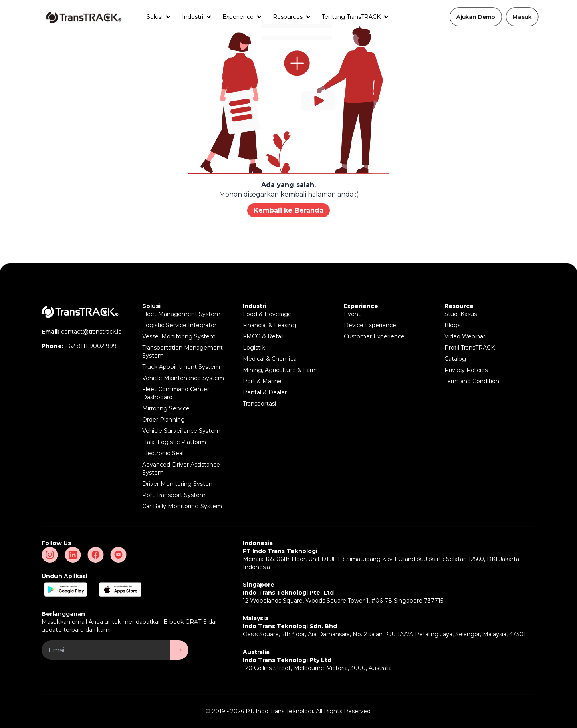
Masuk (522, 17)
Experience (238, 17)
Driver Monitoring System (179, 484)
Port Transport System (174, 495)
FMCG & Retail (263, 336)
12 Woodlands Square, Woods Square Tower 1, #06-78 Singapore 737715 (343, 601)
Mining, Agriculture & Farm (280, 370)
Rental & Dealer (265, 392)
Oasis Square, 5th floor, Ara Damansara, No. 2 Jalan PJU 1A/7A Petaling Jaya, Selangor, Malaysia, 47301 (384, 634)
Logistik (254, 348)
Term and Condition (472, 381)
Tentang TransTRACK (351, 17)
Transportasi (259, 404)
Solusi (155, 17)
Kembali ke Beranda (288, 210)
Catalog (455, 359)
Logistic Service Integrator (179, 325)
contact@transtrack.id (91, 332)
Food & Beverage (267, 314)
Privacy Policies (466, 370)
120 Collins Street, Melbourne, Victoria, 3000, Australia (317, 668)
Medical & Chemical (270, 359)
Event (352, 314)
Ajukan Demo (476, 17)
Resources (288, 17)
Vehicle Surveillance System (181, 431)
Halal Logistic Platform (174, 442)
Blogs (452, 325)
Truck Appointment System (181, 367)
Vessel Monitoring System (179, 336)
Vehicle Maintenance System (183, 378)
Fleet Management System (181, 314)
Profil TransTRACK (470, 348)
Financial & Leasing (269, 325)
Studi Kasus (461, 314)
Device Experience (370, 325)
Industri (193, 17)
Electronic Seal (163, 453)
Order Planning (163, 420)
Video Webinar (465, 336)
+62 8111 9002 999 (91, 346)
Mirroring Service (166, 408)
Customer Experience (374, 336)
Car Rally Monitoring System (182, 506)
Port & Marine (262, 381)
